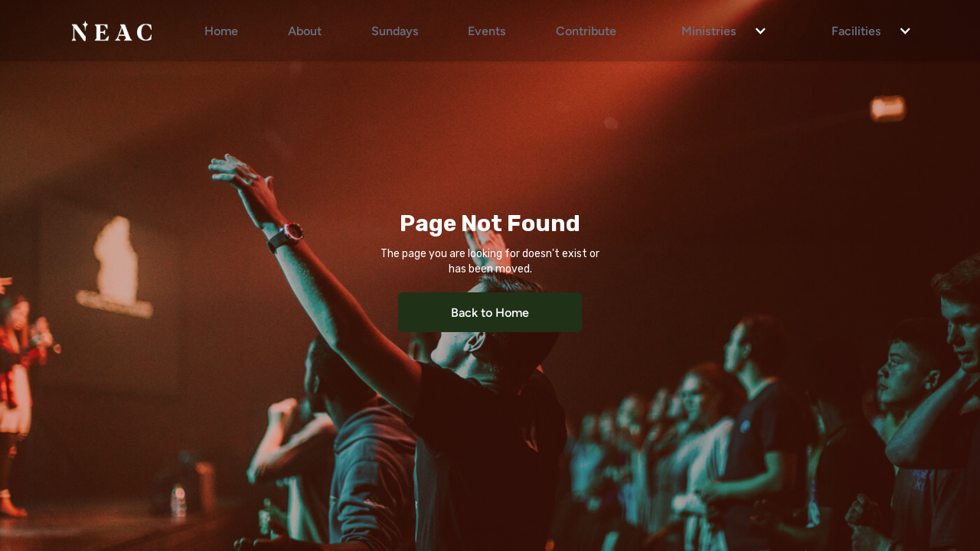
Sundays (395, 30)
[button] (717, 31)
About (305, 30)
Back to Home (490, 312)
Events (487, 30)
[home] (111, 31)
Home (221, 30)
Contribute (586, 30)
